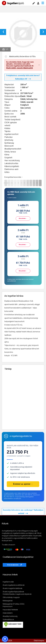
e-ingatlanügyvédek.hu (21, 436)
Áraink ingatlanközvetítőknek (14, 585)
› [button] (43, 32)
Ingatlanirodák (8, 582)
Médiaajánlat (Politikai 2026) (14, 604)
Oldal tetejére (39, 641)
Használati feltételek (10, 610)
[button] (5, 639)
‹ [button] (3, 32)
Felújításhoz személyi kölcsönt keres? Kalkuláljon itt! (23, 77)
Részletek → (23, 218)
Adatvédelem (8, 613)
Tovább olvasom (8, 545)
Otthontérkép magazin (11, 597)
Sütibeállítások (8, 620)
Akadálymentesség (10, 616)
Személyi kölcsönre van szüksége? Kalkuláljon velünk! (23, 512)
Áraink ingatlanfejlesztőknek (13, 592)
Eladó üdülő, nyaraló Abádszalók (20, 68)
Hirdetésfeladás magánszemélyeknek (17, 594)
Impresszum (8, 606)
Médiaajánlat (8, 601)
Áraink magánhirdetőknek (13, 588)
